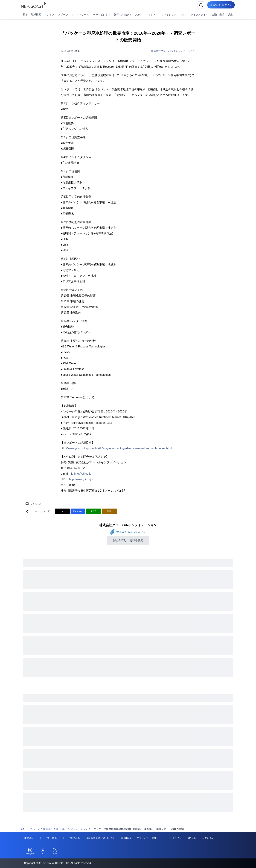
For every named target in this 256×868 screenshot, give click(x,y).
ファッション (169, 14)
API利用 (192, 838)
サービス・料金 (48, 838)
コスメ (184, 14)
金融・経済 (218, 14)
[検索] (201, 5)
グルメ (138, 14)
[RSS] (55, 851)
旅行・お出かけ (123, 14)
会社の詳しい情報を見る (128, 540)
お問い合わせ (210, 838)
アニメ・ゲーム (80, 14)
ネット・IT (152, 14)
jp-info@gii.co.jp (81, 474)
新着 (25, 14)
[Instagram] (30, 851)
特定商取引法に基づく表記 (100, 838)
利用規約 (126, 838)
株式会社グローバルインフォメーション (173, 51)
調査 (230, 14)
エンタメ (50, 14)
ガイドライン (174, 838)
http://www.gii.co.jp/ (81, 479)
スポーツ (63, 14)
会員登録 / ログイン (221, 5)
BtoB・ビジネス (101, 14)
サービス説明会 (71, 838)
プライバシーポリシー (149, 838)
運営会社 (29, 838)
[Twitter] (43, 851)
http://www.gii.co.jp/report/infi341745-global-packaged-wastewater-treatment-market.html (116, 448)
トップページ (30, 829)
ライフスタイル (199, 14)
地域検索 (36, 14)
